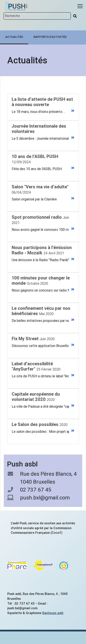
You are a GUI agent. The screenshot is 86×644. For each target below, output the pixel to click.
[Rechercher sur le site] (37, 16)
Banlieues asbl (53, 613)
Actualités (14, 37)
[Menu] (80, 6)
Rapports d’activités (50, 37)
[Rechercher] (75, 16)
